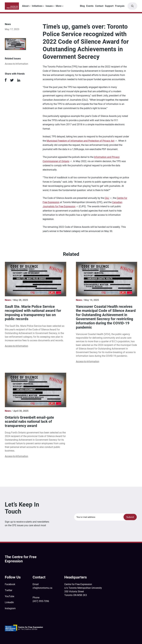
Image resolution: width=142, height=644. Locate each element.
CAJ (108, 198)
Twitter (8, 590)
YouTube (9, 596)
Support (109, 6)
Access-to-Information (16, 64)
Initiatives (37, 6)
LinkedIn (9, 602)
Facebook (10, 584)
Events (90, 6)
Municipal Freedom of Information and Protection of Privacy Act (82, 141)
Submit (130, 517)
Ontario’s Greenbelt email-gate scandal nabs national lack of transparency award (29, 422)
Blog (82, 6)
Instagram (10, 608)
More (59, 6)
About (25, 6)
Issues (49, 6)
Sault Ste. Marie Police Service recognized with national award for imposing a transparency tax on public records (33, 313)
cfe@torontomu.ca (42, 588)
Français (120, 6)
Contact (99, 6)
